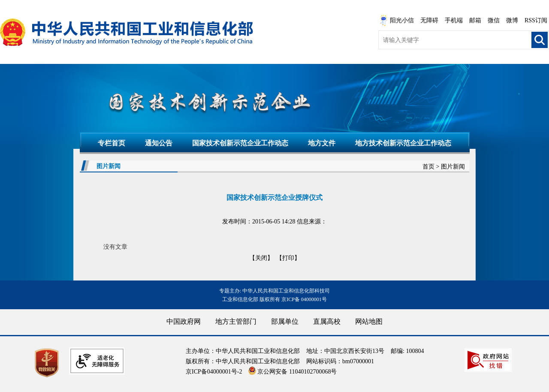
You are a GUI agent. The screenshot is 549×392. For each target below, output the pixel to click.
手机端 (454, 20)
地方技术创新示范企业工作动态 (403, 143)
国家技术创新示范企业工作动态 (240, 143)
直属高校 (327, 321)
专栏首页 (112, 143)
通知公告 (159, 143)
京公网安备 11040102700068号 (293, 372)
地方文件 (322, 143)
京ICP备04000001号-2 (214, 372)
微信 (494, 20)
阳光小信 (397, 21)
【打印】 (288, 258)
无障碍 (429, 20)
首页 (428, 167)
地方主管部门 (236, 321)
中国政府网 (184, 321)
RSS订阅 (536, 20)
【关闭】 (261, 258)
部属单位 (285, 321)
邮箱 (475, 20)
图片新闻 (453, 167)
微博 (512, 20)
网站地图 (369, 321)
